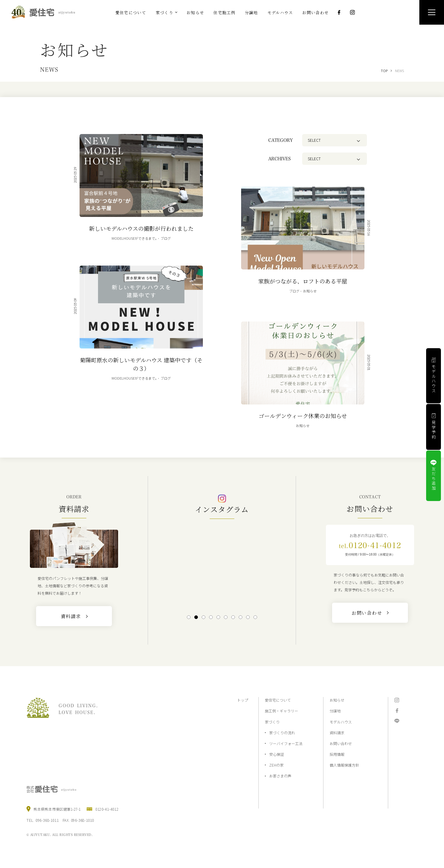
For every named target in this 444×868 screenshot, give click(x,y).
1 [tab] (189, 617)
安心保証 (277, 754)
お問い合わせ (341, 743)
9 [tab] (248, 617)
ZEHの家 (276, 765)
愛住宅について (278, 700)
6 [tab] (226, 617)
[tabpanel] (222, 566)
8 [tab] (240, 617)
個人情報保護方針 (344, 765)
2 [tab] (196, 617)
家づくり (272, 722)
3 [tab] (203, 617)
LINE (397, 721)
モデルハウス (341, 722)
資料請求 (337, 733)
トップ (243, 700)
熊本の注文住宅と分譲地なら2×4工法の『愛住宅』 (46, 12)
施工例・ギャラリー (282, 711)
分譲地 (335, 711)
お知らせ (337, 700)
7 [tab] (233, 617)
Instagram (352, 12)
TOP (384, 71)
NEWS (399, 71)
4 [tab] (211, 617)
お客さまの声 (280, 776)
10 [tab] (255, 617)
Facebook (339, 12)
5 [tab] (218, 617)
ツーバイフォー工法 (286, 743)
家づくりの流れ (282, 733)
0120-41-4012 (370, 545)
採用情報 (337, 754)
